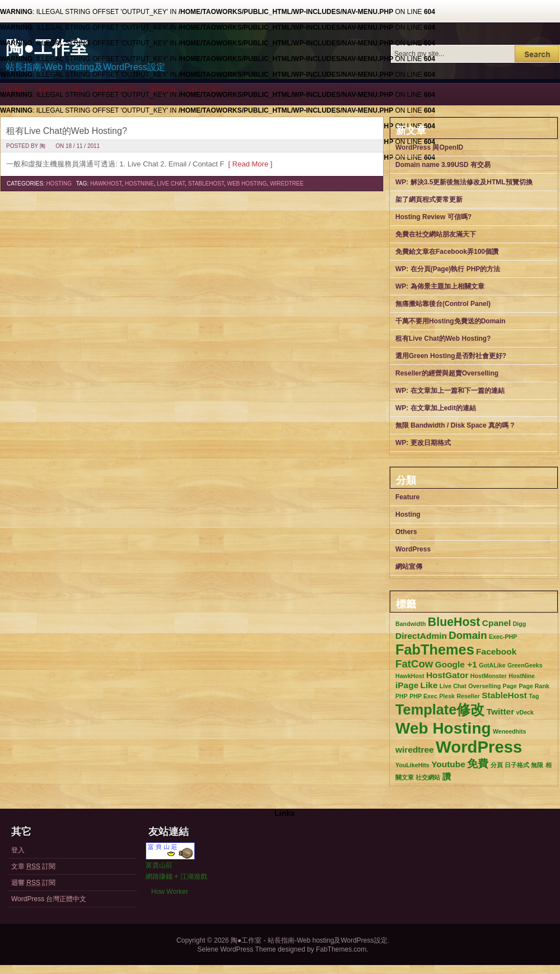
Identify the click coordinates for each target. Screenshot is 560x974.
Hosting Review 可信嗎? (433, 217)
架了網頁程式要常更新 (429, 200)
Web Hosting (247, 184)
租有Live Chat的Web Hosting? (67, 131)
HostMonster (489, 676)
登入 (18, 850)
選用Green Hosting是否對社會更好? (451, 356)
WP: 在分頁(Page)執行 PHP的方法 (448, 269)
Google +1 (456, 664)
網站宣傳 (163, 90)
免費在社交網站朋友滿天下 (436, 234)
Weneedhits (510, 731)
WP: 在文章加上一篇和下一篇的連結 (450, 391)
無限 (537, 765)
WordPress (116, 90)
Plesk (447, 696)
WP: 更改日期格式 (423, 443)
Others (406, 532)
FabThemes (435, 650)
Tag (534, 696)
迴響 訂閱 (33, 883)
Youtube (448, 764)
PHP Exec (423, 696)
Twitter (501, 711)
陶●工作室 (47, 48)
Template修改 (440, 709)
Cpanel (497, 623)
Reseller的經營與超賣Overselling (447, 373)
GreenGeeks (525, 665)
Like (429, 685)
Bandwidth (410, 624)
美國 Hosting (60, 90)
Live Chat (171, 184)
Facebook (496, 651)
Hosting (59, 184)
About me (205, 90)
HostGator (447, 675)
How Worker (170, 892)
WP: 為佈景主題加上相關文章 (440, 286)
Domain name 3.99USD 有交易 (443, 165)
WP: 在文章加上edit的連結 (436, 408)
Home (16, 90)
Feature (407, 497)
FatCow (414, 664)
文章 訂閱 (33, 866)
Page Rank (534, 686)
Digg (520, 624)
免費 (478, 764)
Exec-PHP (503, 637)
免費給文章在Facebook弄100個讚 (447, 252)
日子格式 (517, 765)
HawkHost (106, 184)
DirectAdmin (421, 636)
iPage (407, 685)
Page (510, 686)
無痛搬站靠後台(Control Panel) (443, 304)
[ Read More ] (248, 164)
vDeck (525, 712)
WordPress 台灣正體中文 (49, 899)
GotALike (492, 665)
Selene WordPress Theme (236, 949)
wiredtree (287, 184)
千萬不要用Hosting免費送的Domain (451, 321)
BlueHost (454, 622)
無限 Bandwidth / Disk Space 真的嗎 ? (455, 425)
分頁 (497, 765)
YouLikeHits (412, 765)
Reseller (468, 696)
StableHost (206, 184)
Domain (468, 635)
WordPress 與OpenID (429, 147)
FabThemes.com (341, 949)
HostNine (139, 184)
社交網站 (428, 777)
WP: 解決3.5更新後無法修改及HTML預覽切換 (464, 182)
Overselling (484, 686)
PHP (402, 696)
